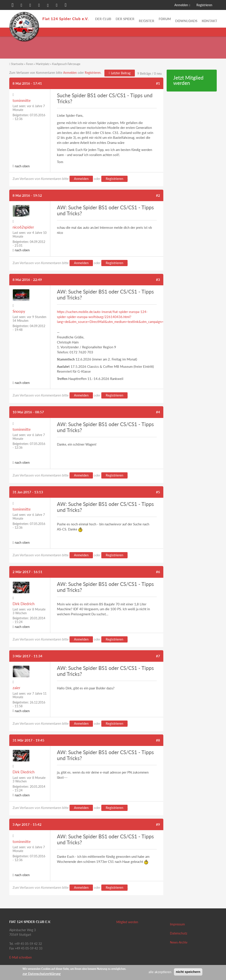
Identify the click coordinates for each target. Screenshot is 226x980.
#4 (158, 412)
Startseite (17, 64)
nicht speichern (188, 972)
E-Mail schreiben (21, 957)
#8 (158, 740)
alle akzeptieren (160, 972)
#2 (158, 195)
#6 (158, 572)
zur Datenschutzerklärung (42, 974)
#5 (158, 492)
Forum (165, 19)
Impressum (177, 924)
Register (147, 19)
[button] (13, 6)
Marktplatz (43, 64)
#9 (158, 824)
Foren (30, 64)
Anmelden (181, 5)
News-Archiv (179, 942)
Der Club (103, 19)
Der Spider (125, 19)
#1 (158, 83)
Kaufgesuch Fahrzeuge (66, 64)
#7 (158, 656)
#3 (158, 280)
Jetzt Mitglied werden (188, 80)
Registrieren (204, 5)
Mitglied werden (127, 922)
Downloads (186, 19)
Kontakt (209, 19)
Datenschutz (179, 933)
